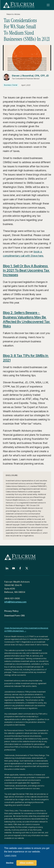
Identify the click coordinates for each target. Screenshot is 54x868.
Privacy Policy (11, 611)
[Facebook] (20, 568)
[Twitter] (27, 568)
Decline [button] (10, 863)
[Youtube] (14, 568)
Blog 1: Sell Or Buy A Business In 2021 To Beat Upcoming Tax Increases (26, 270)
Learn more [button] (11, 855)
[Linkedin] (7, 568)
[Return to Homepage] (19, 5)
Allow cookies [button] (26, 863)
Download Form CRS (15, 616)
